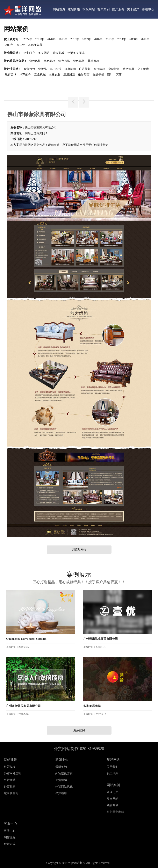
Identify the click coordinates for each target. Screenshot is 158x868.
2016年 (98, 39)
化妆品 (42, 69)
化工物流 (143, 69)
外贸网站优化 (64, 787)
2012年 (145, 39)
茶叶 (110, 75)
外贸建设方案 (64, 773)
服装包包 (29, 69)
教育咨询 (11, 75)
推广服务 (118, 9)
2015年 (110, 39)
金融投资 (114, 69)
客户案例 (103, 9)
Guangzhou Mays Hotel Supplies (26, 639)
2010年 (21, 45)
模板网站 (89, 9)
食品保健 (98, 75)
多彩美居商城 (92, 706)
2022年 (28, 39)
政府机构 (70, 69)
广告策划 (85, 69)
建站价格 (74, 9)
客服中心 (148, 9)
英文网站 (44, 53)
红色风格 (64, 61)
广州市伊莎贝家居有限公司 (23, 706)
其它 (119, 75)
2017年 (86, 39)
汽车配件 (25, 75)
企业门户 (29, 53)
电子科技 (56, 69)
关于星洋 (133, 9)
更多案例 (79, 730)
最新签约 (61, 767)
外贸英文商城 (76, 53)
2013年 (133, 39)
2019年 (63, 39)
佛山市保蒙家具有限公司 (41, 128)
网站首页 (59, 9)
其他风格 (93, 61)
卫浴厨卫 (69, 75)
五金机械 (40, 75)
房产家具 (129, 69)
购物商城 (58, 53)
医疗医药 (99, 69)
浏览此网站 (79, 549)
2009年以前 (35, 45)
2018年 (75, 39)
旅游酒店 (84, 75)
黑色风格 (50, 61)
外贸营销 (61, 780)
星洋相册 (61, 793)
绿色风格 (79, 61)
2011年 (9, 45)
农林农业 (55, 75)
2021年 (39, 39)
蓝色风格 (35, 61)
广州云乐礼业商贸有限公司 (101, 639)
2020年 (51, 39)
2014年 (122, 39)
